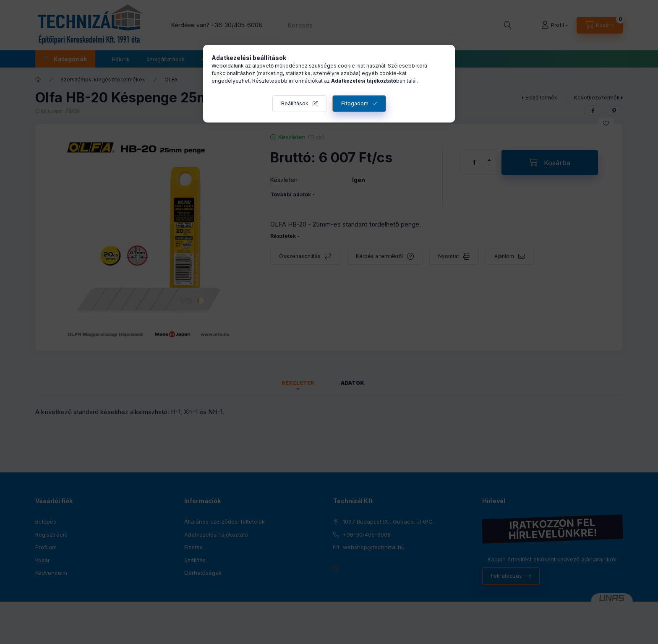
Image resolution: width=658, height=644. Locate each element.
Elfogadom (355, 103)
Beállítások (295, 103)
